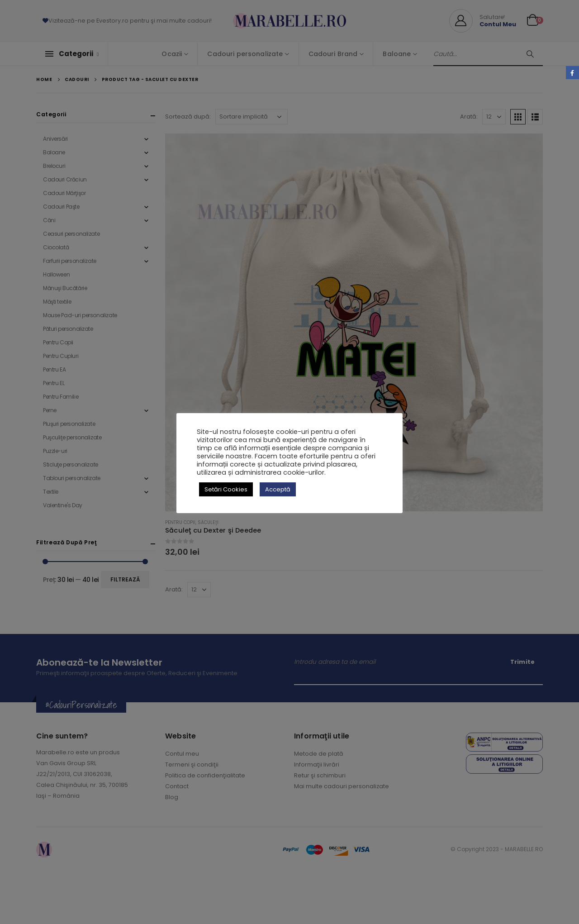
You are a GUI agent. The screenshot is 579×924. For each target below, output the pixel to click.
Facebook (572, 73)
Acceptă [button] (278, 489)
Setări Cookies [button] (226, 489)
